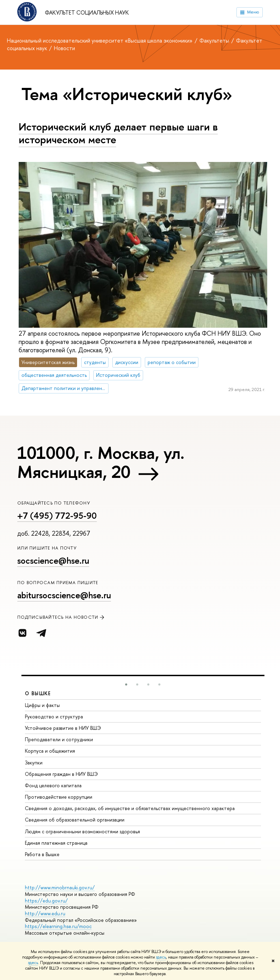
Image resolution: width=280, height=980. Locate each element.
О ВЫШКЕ (38, 693)
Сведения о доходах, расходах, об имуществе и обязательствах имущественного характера (130, 808)
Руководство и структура (54, 716)
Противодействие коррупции (59, 797)
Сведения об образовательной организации (75, 820)
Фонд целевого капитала (53, 785)
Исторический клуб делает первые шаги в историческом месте (118, 133)
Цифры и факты (42, 705)
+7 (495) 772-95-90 (57, 516)
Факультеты (215, 40)
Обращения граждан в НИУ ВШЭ (61, 774)
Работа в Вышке (42, 854)
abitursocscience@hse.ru (64, 595)
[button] (126, 684)
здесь (161, 957)
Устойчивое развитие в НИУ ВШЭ (63, 728)
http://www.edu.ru (45, 913)
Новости (64, 48)
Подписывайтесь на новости (61, 617)
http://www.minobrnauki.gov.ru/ (60, 887)
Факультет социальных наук (87, 12)
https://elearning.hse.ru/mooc (58, 926)
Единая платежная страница (56, 843)
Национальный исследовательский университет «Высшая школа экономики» (100, 40)
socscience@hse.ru (53, 561)
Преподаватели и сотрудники (59, 739)
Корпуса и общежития (50, 751)
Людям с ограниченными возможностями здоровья (82, 831)
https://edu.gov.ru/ (46, 901)
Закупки (34, 763)
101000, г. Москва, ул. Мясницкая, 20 (101, 462)
